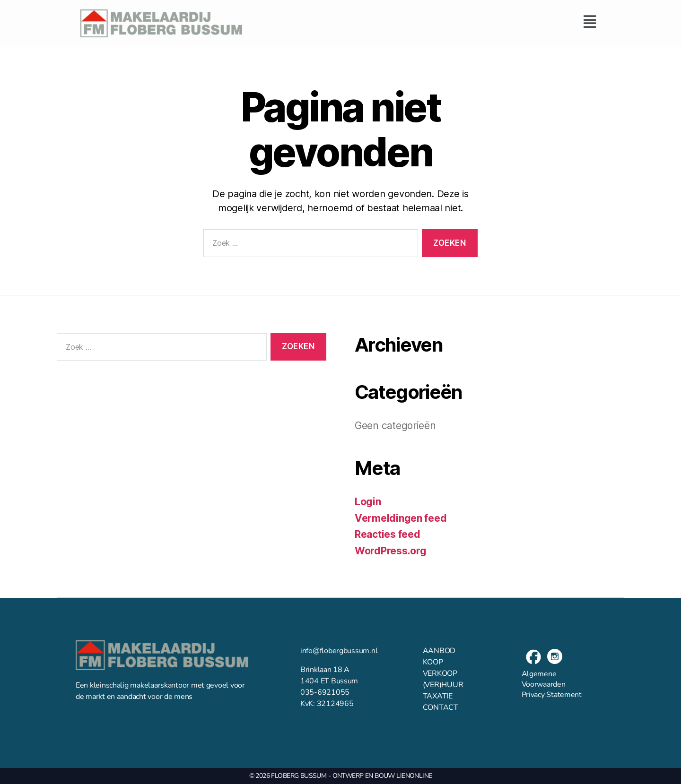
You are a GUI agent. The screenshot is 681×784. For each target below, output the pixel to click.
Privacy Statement (552, 695)
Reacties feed (388, 534)
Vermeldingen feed (401, 518)
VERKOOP (440, 673)
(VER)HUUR (443, 685)
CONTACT (441, 707)
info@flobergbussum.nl (339, 651)
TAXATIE (438, 696)
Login (368, 502)
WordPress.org (391, 551)
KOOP (433, 662)
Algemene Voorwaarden (544, 679)
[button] (426, 22)
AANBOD (439, 651)
